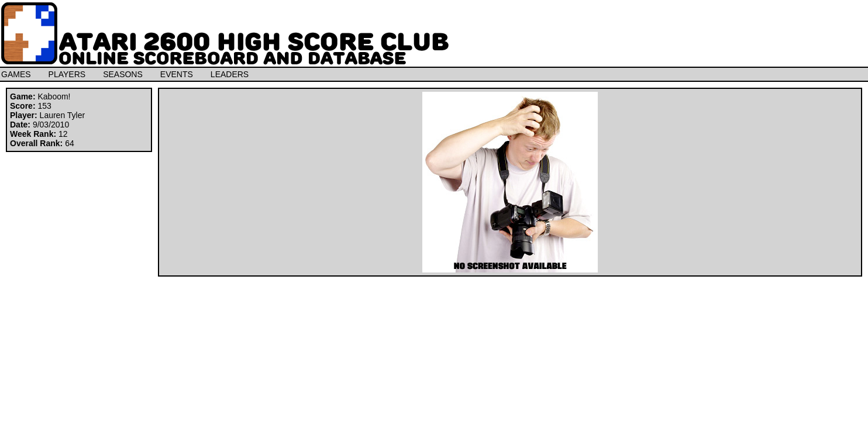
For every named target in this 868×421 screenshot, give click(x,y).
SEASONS (123, 74)
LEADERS (230, 74)
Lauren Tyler (63, 115)
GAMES (16, 74)
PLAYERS (67, 74)
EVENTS (177, 74)
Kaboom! (54, 96)
